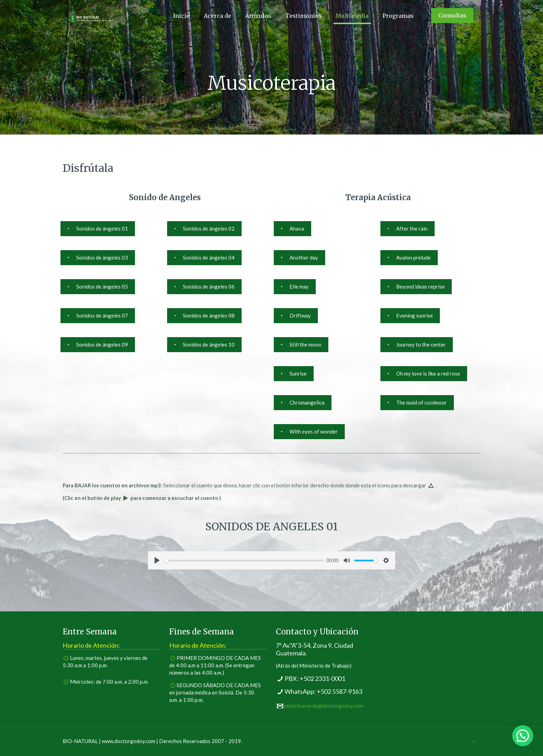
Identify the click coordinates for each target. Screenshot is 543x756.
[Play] (157, 560)
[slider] (244, 561)
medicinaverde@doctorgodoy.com (324, 706)
